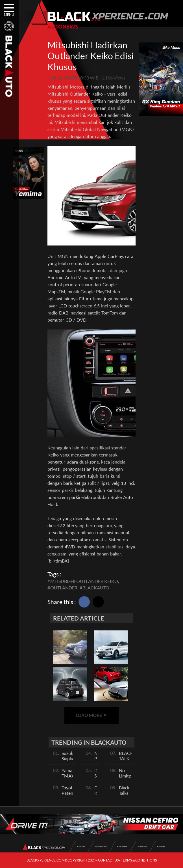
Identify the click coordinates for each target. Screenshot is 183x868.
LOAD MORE (91, 715)
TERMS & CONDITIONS (139, 860)
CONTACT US (108, 860)
